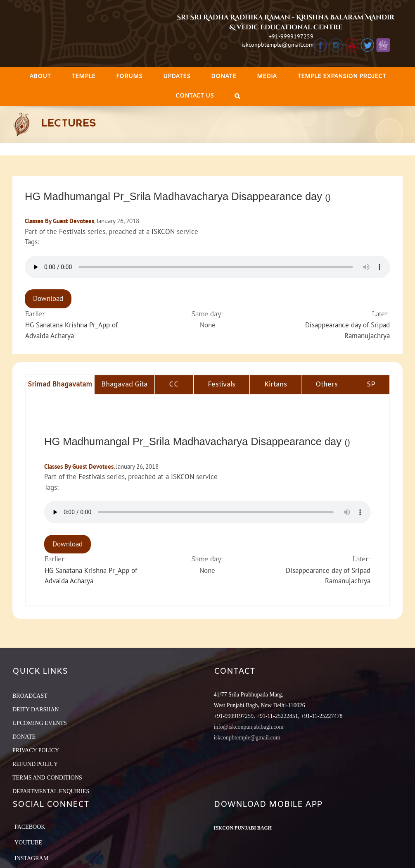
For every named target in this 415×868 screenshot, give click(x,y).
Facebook (30, 827)
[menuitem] (40, 77)
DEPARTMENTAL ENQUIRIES (51, 791)
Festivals (72, 231)
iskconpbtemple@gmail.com (277, 45)
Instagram (31, 858)
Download (48, 298)
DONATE (24, 737)
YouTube (28, 843)
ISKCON (163, 231)
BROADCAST (30, 696)
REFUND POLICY (35, 764)
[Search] (237, 96)
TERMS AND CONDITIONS (47, 778)
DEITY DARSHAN (36, 709)
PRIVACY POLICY (36, 750)
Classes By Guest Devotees (59, 221)
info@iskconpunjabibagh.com (249, 727)
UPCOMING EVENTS (40, 723)
